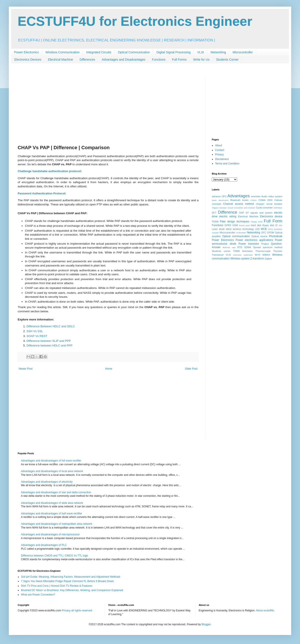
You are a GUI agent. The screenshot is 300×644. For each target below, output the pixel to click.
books (245, 200)
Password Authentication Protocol (41, 193)
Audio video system (272, 196)
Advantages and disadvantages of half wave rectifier (52, 514)
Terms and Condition (227, 164)
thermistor (247, 251)
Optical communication (236, 236)
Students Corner (227, 60)
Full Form (273, 221)
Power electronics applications (254, 240)
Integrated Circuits (99, 52)
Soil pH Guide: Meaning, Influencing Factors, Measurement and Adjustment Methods (71, 577)
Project (265, 244)
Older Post (191, 369)
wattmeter (248, 255)
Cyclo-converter (264, 208)
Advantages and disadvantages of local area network (52, 471)
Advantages (239, 196)
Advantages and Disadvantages (124, 60)
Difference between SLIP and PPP (49, 341)
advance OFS (219, 196)
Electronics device (271, 216)
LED (257, 229)
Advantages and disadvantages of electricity (47, 482)
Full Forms (179, 60)
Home (109, 369)
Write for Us (201, 60)
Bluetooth (235, 200)
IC (277, 225)
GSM (235, 225)
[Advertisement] (108, 107)
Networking (218, 52)
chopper (260, 204)
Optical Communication (134, 52)
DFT (214, 213)
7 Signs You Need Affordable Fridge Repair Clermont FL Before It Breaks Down (67, 581)
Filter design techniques (235, 221)
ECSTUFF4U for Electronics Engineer (135, 21)
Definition (278, 208)
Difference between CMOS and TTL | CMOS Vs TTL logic (55, 556)
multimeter (241, 233)
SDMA (248, 247)
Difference (228, 212)
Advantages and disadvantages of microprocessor (50, 534)
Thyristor (278, 251)
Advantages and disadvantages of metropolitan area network (57, 524)
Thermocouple (263, 251)
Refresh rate (229, 247)
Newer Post (26, 369)
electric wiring (228, 216)
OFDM (271, 233)
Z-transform (257, 259)
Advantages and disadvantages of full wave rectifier (51, 461)
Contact (220, 150)
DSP (242, 213)
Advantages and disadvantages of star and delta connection (56, 492)
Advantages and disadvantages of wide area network (52, 503)
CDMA (253, 200)
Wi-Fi (258, 255)
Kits (281, 225)
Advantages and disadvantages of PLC (44, 545)
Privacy (219, 154)
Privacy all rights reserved (77, 610)
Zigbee (268, 259)
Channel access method (239, 204)
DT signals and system (259, 213)
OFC (264, 233)
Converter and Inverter (245, 208)
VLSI (201, 52)
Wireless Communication (63, 52)
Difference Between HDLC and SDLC (51, 326)
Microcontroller (243, 52)
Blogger (206, 624)
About (218, 145)
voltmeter (237, 255)
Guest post (244, 225)
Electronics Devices (28, 60)
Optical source (260, 236)
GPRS (228, 225)
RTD (240, 247)
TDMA (236, 251)
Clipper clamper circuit (222, 208)
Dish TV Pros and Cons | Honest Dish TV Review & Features (57, 586)
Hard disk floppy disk (262, 225)
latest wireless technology (240, 229)
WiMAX (266, 255)
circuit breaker (274, 204)
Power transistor (249, 244)
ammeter (256, 196)
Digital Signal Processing (173, 52)
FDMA (215, 221)
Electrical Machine (60, 60)
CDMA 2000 (266, 200)
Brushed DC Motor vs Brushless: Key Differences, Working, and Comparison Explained (72, 590)
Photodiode (276, 236)
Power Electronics (26, 52)
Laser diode (218, 229)
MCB (264, 229)
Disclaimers (222, 159)
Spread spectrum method (268, 247)
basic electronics (220, 200)
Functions (159, 60)
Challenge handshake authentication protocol (49, 171)
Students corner (221, 251)
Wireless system (240, 259)
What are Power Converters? (38, 595)
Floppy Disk (257, 222)
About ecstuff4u (265, 610)
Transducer (218, 255)
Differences (87, 60)
